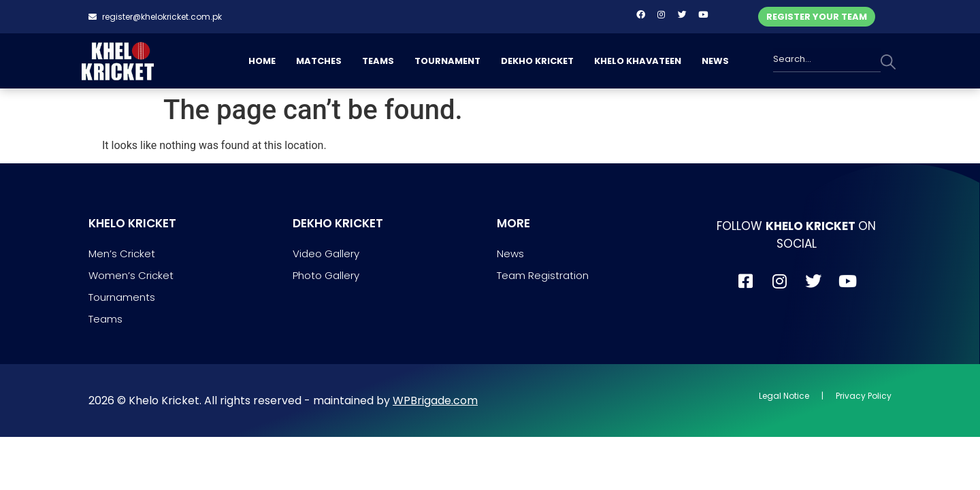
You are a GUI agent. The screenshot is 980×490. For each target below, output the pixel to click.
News (510, 254)
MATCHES (319, 61)
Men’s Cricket (122, 254)
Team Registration (543, 275)
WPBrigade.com (435, 401)
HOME (262, 61)
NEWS (715, 61)
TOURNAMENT (447, 61)
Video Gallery (326, 254)
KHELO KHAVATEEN (638, 61)
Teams (105, 319)
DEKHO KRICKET (537, 61)
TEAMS (378, 61)
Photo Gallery (326, 275)
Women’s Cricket (131, 275)
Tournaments (122, 297)
